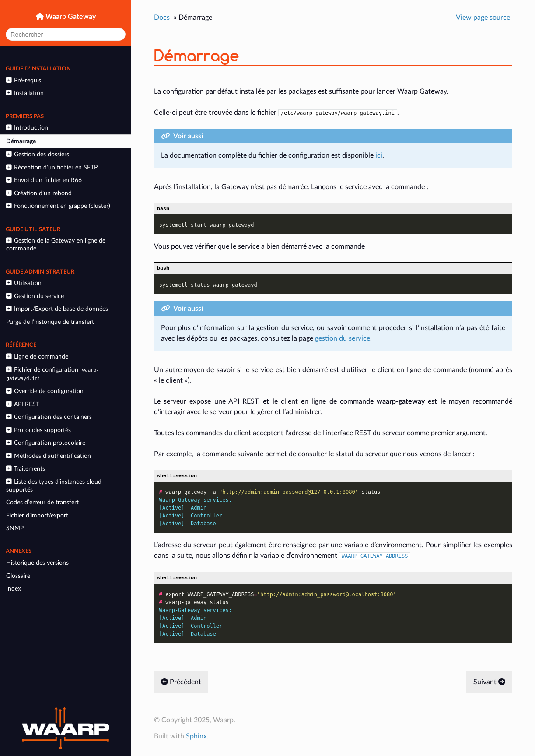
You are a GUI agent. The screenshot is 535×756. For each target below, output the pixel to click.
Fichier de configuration (52, 374)
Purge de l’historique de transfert (50, 322)
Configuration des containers (49, 417)
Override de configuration (45, 391)
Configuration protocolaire (45, 443)
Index (14, 589)
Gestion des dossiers (37, 154)
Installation (25, 93)
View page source (483, 18)
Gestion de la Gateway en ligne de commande (56, 244)
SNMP (15, 528)
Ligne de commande (37, 357)
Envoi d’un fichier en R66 (44, 180)
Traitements (25, 469)
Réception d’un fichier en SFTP (52, 167)
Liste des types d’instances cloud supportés (54, 486)
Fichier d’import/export (37, 515)
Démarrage (21, 141)
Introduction (27, 128)
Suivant (489, 686)
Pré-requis (23, 80)
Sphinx (196, 740)
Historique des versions (37, 563)
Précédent (181, 686)
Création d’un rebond (39, 193)
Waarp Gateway (70, 17)
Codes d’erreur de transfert (42, 502)
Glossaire (18, 576)
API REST (23, 404)
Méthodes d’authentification (48, 456)
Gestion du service (35, 296)
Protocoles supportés (38, 430)
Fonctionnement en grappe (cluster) (58, 206)
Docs (162, 18)
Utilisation (24, 283)
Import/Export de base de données (57, 309)
